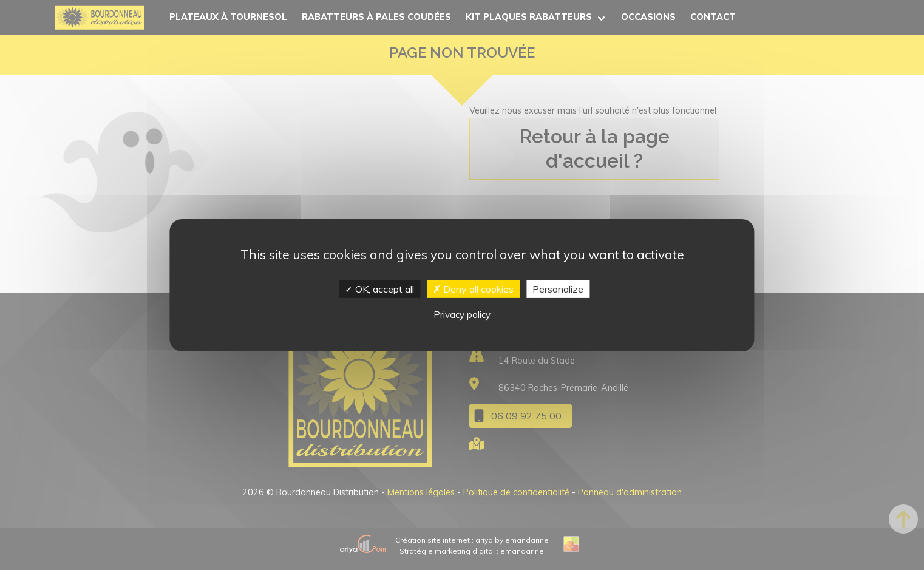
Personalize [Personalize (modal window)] (558, 288)
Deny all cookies (473, 288)
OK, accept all (379, 288)
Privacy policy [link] (462, 315)
